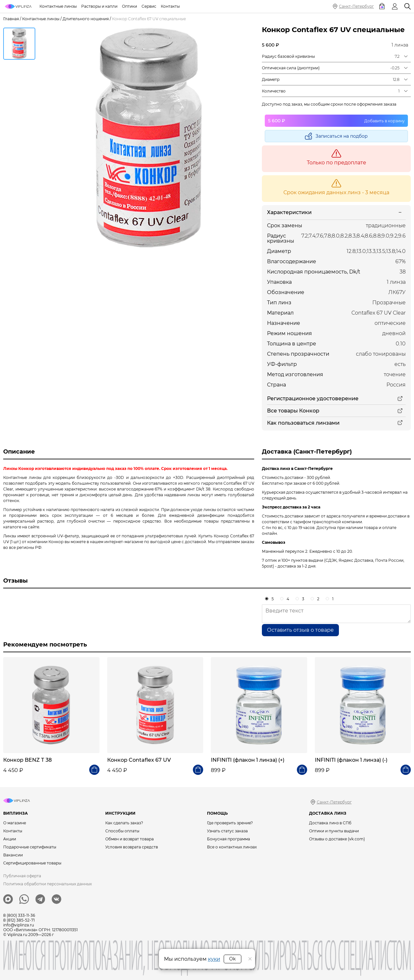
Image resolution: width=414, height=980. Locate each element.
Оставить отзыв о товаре (300, 630)
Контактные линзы (41, 19)
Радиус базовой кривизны (288, 56)
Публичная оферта (22, 876)
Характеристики (289, 212)
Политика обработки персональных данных (47, 884)
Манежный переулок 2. (285, 551)
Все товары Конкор (293, 411)
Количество (274, 91)
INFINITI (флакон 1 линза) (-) (351, 760)
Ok (232, 959)
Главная (11, 19)
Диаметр (271, 79)
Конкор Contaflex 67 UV (139, 760)
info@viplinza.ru (19, 925)
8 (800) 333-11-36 (19, 915)
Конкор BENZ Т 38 (27, 760)
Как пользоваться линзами (303, 423)
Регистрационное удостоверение (313, 399)
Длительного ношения (86, 19)
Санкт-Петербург (356, 6)
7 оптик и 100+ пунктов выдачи (293, 560)
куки (214, 959)
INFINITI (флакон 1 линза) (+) (248, 760)
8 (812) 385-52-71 (19, 920)
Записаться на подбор (342, 136)
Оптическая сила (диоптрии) (291, 68)
